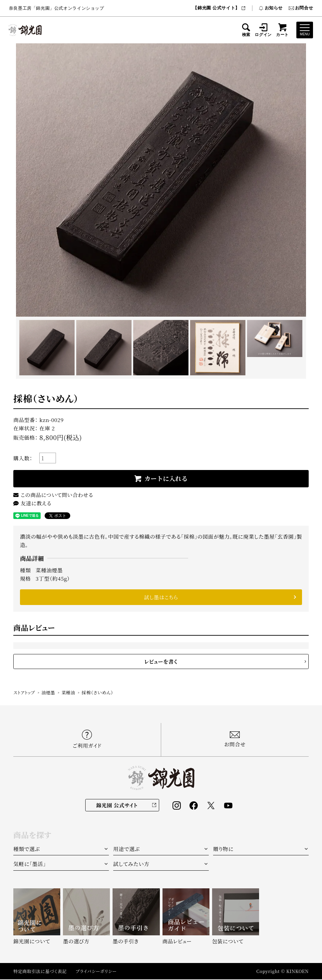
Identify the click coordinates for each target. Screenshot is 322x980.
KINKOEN (297, 972)
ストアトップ (24, 693)
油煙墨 (49, 693)
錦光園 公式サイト (117, 806)
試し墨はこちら (161, 598)
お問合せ (301, 8)
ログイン (263, 30)
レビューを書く (161, 662)
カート (282, 30)
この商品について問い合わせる (54, 495)
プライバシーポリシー (98, 972)
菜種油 (69, 693)
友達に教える (32, 503)
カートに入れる (166, 479)
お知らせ (271, 8)
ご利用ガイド (87, 740)
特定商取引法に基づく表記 (41, 972)
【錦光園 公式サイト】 (219, 8)
